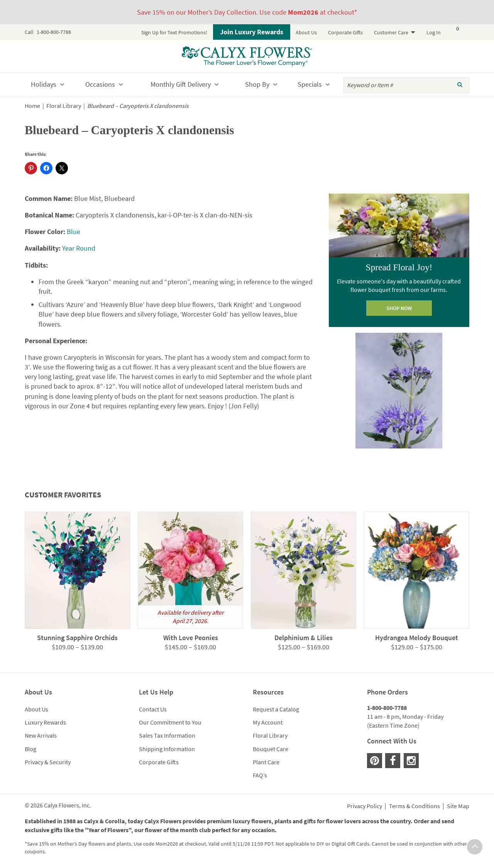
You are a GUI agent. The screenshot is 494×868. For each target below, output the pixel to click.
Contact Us (153, 709)
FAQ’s (260, 775)
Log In (434, 32)
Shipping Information (167, 749)
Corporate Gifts (345, 32)
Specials (310, 84)
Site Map (458, 806)
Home (32, 106)
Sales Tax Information (167, 735)
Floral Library (64, 106)
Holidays (44, 84)
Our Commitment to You (170, 722)
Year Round (79, 248)
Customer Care (391, 32)
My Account (268, 722)
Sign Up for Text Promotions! (174, 32)
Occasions (100, 84)
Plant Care (266, 762)
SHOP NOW (399, 308)
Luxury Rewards (45, 722)
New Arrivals (41, 735)
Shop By (257, 84)
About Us (306, 32)
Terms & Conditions (414, 806)
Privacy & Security (48, 762)
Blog (30, 749)
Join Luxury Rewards (252, 32)
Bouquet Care (271, 749)
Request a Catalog (276, 709)
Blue (74, 232)
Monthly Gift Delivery (181, 84)
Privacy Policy (365, 806)
